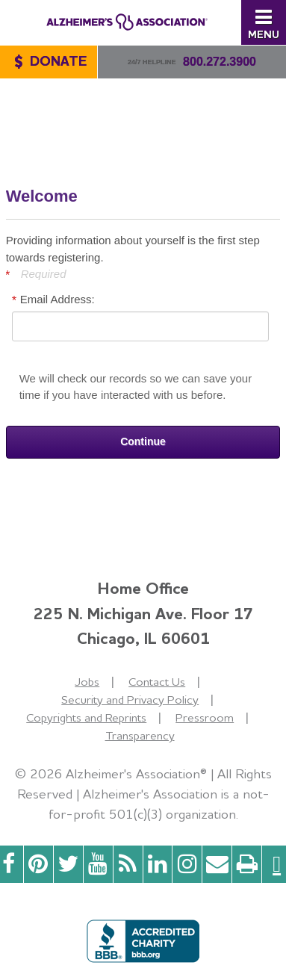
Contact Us (157, 682)
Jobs (87, 682)
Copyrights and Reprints (86, 717)
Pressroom (205, 717)
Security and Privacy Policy (130, 700)
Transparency (140, 735)
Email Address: (57, 299)
